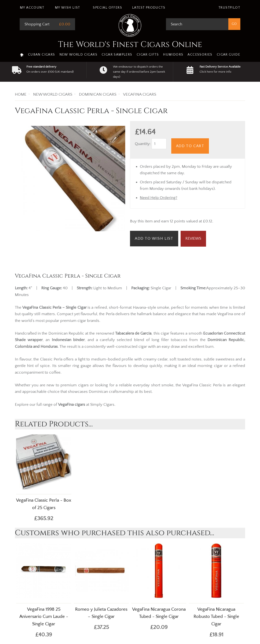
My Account (32, 8)
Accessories (200, 55)
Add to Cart (190, 146)
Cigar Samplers (117, 55)
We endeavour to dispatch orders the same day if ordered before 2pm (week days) (139, 72)
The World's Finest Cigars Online (130, 45)
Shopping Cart (37, 24)
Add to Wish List (154, 238)
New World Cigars (78, 55)
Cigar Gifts (148, 55)
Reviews (193, 238)
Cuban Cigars (42, 55)
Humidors (173, 55)
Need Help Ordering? (159, 198)
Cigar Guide (228, 55)
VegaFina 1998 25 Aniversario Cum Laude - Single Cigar (44, 617)
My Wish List (68, 8)
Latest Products (149, 8)
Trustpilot (229, 8)
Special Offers (107, 8)
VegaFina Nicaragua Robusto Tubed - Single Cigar (216, 617)
